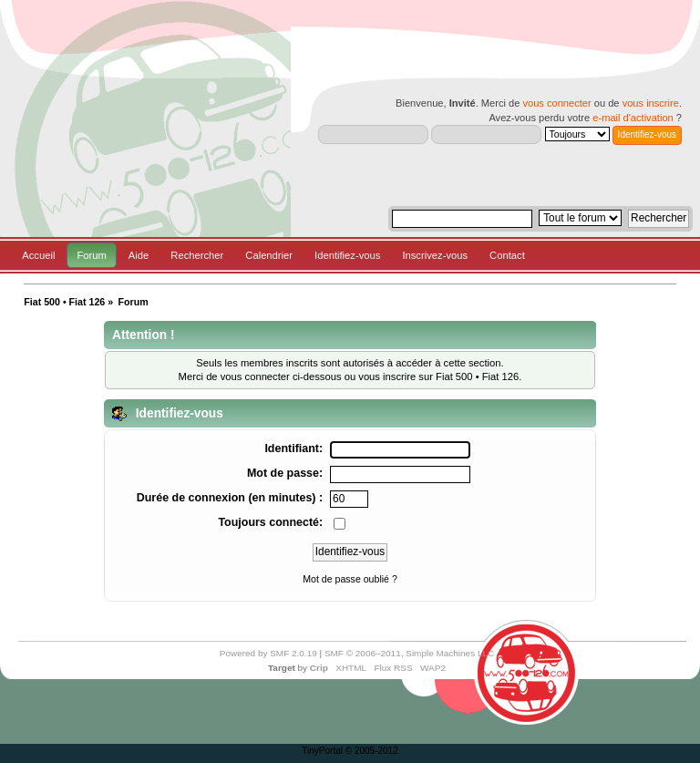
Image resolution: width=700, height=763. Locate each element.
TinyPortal (322, 751)
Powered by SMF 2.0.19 (268, 653)
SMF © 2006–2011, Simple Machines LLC (409, 653)
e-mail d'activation (633, 118)
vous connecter (556, 103)
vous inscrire (651, 103)
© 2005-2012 (372, 751)
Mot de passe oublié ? (350, 579)
